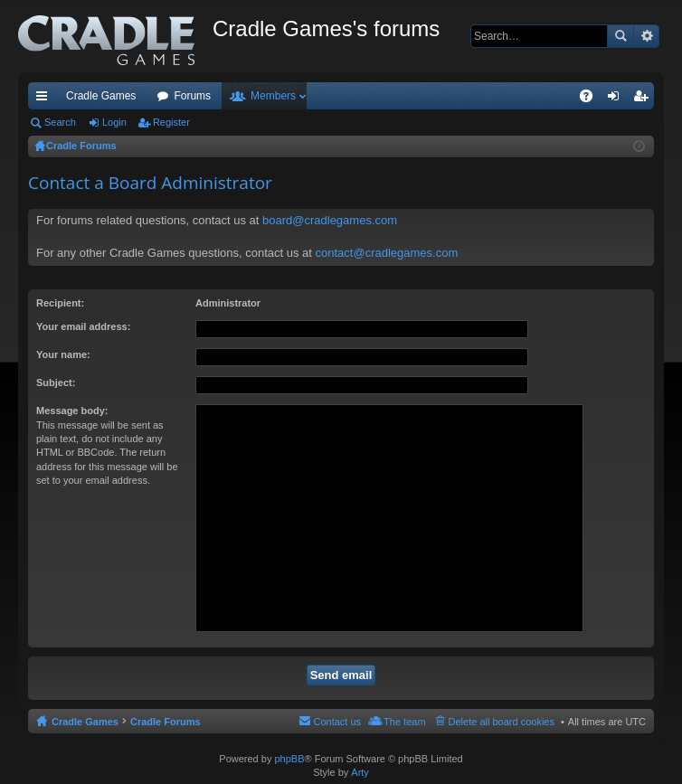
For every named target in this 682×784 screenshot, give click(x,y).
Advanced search (646, 36)
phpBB (289, 759)
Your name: (63, 354)
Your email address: (83, 326)
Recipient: (60, 303)
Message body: (72, 411)
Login (114, 122)
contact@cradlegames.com (387, 253)
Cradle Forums (166, 722)
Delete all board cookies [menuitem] (502, 722)
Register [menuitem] (644, 99)
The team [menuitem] (404, 722)
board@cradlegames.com (330, 220)
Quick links (45, 99)
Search (620, 36)
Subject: (56, 383)
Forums (192, 96)
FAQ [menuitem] (592, 99)
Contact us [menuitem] (337, 722)
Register (171, 122)
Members (273, 96)
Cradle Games (101, 96)
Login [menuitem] (617, 99)
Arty (360, 772)
